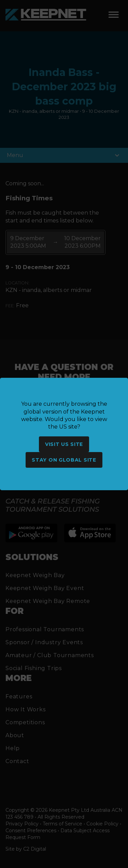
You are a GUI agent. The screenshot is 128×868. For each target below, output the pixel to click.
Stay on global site (64, 460)
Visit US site (64, 444)
